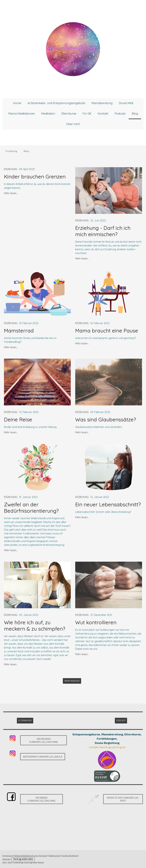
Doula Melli (126, 103)
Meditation (48, 114)
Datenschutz (54, 855)
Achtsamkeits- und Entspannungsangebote (56, 103)
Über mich (73, 124)
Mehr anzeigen (72, 681)
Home (17, 103)
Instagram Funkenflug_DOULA (43, 757)
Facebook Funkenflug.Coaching (41, 799)
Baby (26, 151)
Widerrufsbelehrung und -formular (31, 855)
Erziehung (11, 151)
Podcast (120, 114)
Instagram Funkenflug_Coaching (43, 740)
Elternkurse (69, 114)
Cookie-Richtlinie (70, 855)
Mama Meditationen (22, 114)
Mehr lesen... (11, 193)
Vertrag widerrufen (23, 859)
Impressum (8, 855)
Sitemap (6, 859)
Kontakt (103, 114)
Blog (135, 114)
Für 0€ (87, 114)
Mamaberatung (102, 103)
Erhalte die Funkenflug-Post (123, 799)
